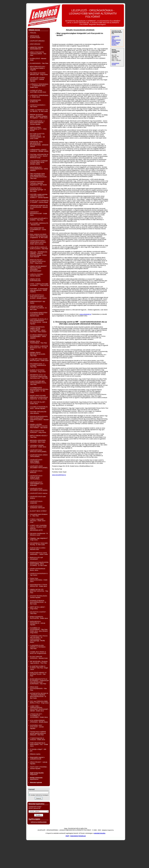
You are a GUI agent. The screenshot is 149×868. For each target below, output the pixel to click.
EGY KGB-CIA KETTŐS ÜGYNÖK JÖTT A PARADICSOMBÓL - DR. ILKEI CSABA (38, 136)
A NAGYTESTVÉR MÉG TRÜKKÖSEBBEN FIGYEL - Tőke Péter (39, 383)
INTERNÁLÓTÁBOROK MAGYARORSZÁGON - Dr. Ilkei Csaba (38, 602)
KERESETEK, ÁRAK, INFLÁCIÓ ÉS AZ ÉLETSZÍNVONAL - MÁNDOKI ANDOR (39, 144)
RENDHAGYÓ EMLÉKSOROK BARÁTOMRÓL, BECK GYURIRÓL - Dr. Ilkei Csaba (39, 564)
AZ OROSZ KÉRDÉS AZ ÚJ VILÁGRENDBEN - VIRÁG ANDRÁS (39, 337)
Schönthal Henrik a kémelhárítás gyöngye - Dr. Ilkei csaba (38, 190)
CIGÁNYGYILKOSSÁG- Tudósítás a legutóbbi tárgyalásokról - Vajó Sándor (39, 183)
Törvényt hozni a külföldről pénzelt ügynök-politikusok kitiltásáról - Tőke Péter (38, 733)
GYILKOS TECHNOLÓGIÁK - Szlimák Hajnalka (39, 597)
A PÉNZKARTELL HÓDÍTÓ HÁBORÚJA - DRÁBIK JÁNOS (39, 151)
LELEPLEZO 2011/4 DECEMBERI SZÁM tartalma (39, 489)
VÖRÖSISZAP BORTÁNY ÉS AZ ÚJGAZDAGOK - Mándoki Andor (39, 207)
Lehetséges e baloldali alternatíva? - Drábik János (38, 446)
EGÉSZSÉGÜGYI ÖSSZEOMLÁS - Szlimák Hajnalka (38, 623)
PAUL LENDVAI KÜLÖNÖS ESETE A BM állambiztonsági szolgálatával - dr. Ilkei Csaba (39, 236)
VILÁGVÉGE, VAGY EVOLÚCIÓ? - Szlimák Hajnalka (37, 727)
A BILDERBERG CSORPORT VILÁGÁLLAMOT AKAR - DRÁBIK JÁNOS (39, 163)
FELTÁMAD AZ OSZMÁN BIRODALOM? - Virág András (39, 74)
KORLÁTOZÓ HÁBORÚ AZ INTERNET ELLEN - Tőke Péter (38, 674)
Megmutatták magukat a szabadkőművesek (37, 758)
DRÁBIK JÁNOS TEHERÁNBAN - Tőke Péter (39, 342)
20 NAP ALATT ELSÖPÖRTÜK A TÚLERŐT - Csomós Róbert (39, 202)
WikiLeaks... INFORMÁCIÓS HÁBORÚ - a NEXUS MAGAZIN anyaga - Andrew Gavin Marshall (39, 254)
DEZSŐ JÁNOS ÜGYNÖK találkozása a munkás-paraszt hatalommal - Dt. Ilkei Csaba (39, 397)
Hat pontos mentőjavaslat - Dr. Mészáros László (39, 534)
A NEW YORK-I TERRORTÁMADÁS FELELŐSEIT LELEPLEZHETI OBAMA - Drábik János (39, 709)
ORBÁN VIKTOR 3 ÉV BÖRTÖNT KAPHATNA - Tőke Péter (39, 591)
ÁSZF (67, 836)
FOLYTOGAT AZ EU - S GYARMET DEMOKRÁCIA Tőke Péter (38, 365)
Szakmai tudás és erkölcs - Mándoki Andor (38, 549)
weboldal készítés (100, 833)
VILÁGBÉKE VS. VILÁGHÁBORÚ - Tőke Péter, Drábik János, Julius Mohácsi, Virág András (39, 630)
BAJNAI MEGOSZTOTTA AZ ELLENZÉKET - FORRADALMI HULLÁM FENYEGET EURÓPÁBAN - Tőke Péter (39, 681)
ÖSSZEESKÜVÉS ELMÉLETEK (36, 101)
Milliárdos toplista (35, 754)
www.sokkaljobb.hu (86, 314)
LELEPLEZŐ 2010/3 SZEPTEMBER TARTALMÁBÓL (36, 461)
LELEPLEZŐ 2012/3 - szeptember (37, 502)
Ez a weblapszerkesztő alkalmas (116, 40)
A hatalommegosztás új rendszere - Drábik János (38, 739)
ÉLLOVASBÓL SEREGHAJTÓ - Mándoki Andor (39, 224)
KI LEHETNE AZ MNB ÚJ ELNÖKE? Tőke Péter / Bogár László (39, 668)
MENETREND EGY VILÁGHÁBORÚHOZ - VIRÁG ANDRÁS (39, 169)
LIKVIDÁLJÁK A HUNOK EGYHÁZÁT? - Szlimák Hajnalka (37, 79)
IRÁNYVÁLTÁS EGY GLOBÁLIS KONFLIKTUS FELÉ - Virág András (38, 262)
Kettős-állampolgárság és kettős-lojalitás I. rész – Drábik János (39, 744)
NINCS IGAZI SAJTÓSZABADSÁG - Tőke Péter (38, 689)
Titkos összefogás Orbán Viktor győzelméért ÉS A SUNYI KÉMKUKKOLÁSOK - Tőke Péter (39, 176)
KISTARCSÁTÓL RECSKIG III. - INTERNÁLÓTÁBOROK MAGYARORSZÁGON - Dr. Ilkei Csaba (39, 696)
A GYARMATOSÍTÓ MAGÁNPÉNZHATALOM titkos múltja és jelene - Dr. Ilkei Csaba (39, 390)
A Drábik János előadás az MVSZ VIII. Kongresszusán (38, 653)
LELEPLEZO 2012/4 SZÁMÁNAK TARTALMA (37, 507)
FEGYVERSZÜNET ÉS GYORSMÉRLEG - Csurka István (38, 230)
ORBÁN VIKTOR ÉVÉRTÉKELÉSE (35, 280)
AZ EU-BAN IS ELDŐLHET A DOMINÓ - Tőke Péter (39, 219)
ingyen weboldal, (116, 42)
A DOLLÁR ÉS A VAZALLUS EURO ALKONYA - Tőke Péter (39, 248)
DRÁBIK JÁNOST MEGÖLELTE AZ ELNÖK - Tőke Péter (38, 354)
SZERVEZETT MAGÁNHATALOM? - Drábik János (39, 214)
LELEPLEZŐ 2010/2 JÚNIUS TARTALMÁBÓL (39, 456)
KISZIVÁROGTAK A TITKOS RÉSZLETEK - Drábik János (39, 586)
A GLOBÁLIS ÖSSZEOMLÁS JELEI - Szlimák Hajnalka (39, 408)
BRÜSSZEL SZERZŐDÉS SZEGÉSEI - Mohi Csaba (38, 441)
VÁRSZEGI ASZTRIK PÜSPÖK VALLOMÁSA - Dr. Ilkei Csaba (39, 308)
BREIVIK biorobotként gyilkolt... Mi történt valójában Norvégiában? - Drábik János (39, 116)
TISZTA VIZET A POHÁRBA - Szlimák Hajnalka (39, 768)
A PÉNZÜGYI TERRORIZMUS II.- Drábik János (39, 96)
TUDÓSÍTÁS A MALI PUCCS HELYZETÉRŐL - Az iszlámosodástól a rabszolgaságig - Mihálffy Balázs (39, 639)
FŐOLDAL (33, 33)
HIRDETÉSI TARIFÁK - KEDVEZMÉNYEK (37, 48)
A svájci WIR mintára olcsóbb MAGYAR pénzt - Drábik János (39, 360)
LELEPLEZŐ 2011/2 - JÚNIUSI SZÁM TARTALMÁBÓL (37, 477)
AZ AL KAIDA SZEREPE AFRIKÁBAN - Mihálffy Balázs (39, 721)
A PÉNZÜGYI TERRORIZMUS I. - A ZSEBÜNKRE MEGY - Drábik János (39, 86)
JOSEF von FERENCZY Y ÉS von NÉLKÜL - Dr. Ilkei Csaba (39, 111)
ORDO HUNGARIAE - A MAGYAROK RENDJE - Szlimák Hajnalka (37, 123)
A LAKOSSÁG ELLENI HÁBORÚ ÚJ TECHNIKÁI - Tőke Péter (38, 647)
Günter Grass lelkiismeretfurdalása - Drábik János (39, 580)
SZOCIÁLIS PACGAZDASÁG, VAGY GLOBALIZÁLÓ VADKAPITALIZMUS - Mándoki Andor (39, 419)
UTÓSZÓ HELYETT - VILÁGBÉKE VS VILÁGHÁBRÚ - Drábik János (39, 716)
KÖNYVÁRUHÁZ (35, 44)
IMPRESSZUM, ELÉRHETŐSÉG (35, 37)
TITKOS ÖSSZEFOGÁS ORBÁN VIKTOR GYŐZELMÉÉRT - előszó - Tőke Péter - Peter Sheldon (38, 329)
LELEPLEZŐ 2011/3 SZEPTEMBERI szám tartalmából (37, 484)
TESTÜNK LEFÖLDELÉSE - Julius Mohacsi (39, 412)
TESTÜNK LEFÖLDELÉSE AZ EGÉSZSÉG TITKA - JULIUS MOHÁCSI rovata (39, 156)
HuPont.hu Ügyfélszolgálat (39, 822)
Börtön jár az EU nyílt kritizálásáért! (36, 558)
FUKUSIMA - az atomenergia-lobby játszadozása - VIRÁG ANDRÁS (39, 290)
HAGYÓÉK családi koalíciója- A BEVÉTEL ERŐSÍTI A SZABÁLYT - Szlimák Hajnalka (39, 196)
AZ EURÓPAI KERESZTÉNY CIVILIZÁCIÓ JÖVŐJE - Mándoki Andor (39, 314)
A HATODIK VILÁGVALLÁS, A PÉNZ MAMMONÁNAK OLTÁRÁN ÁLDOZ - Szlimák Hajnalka (39, 321)
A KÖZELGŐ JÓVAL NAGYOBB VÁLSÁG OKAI (38, 91)
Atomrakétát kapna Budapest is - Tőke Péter (39, 515)
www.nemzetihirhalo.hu (59, 475)
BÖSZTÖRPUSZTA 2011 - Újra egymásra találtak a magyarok (38, 68)
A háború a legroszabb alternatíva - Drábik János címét (38, 521)
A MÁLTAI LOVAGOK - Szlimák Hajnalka (37, 275)
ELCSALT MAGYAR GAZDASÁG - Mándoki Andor (39, 657)
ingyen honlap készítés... (115, 44)
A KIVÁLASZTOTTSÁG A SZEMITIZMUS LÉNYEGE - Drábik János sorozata (38, 242)
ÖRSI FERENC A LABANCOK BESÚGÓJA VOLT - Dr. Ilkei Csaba (39, 348)
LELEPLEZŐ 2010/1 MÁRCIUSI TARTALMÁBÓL (38, 451)
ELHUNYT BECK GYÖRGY (38, 511)
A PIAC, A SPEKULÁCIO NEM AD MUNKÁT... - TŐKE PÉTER (39, 285)
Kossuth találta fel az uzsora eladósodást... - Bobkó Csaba (39, 554)
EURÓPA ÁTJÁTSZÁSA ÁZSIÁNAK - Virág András (38, 371)
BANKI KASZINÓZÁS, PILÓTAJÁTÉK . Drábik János (39, 618)
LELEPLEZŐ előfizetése (37, 41)
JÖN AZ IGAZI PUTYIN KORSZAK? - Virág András (38, 432)
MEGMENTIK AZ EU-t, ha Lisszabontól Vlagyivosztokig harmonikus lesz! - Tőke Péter (39, 377)
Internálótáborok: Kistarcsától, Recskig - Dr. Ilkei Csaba (39, 544)
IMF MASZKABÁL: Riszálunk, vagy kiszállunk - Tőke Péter (39, 662)
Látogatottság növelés (115, 64)
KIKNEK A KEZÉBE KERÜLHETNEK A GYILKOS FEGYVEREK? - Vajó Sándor (39, 426)
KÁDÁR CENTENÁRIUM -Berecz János (38, 570)
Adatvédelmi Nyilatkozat (78, 836)
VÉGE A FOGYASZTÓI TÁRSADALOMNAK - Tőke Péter (38, 54)
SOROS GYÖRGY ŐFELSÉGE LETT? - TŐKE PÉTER (38, 129)
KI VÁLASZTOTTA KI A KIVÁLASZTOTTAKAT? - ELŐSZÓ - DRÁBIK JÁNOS (38, 297)
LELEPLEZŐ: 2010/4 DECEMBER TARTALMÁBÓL (39, 467)
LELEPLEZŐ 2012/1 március (39, 493)
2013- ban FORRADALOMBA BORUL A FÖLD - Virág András (39, 702)
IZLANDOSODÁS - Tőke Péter (39, 63)
